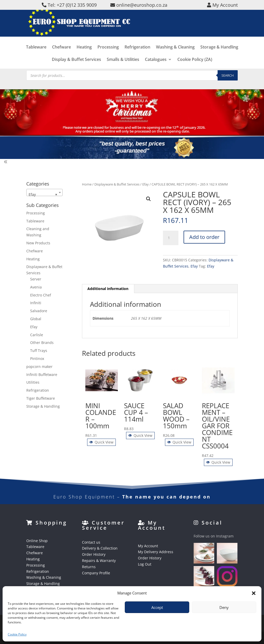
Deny (224, 607)
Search (228, 75)
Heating (84, 55)
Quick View (101, 442)
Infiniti (36, 303)
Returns (89, 567)
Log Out (145, 564)
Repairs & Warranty (99, 561)
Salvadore (39, 311)
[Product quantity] (171, 238)
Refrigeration (137, 55)
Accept (157, 607)
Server (36, 279)
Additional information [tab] (108, 289)
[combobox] (44, 192)
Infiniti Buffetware (42, 375)
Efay (146, 184)
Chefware (61, 55)
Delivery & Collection (100, 548)
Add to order (204, 237)
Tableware (36, 55)
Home (87, 184)
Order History (94, 554)
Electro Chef (41, 295)
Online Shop (37, 541)
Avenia (36, 287)
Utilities (33, 382)
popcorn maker (39, 367)
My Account (148, 546)
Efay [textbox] (43, 195)
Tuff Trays (39, 351)
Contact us (91, 542)
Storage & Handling (219, 55)
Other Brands (42, 343)
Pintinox (37, 359)
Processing (108, 55)
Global (36, 319)
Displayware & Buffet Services (117, 184)
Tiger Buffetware (41, 398)
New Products (38, 243)
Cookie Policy (17, 634)
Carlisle (37, 335)
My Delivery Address (156, 552)
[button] (254, 593)
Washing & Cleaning (175, 55)
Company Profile (96, 573)
